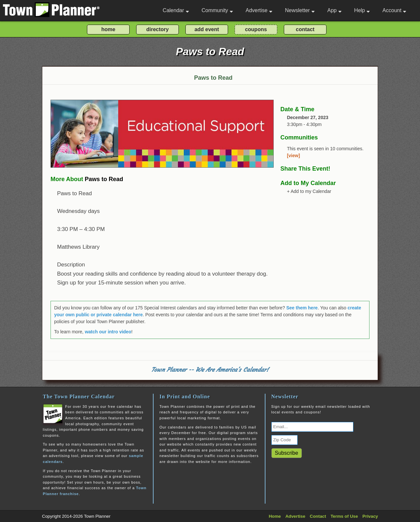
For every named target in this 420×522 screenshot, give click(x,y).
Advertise (259, 10)
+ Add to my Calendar (309, 191)
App (334, 10)
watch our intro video (108, 332)
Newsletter (300, 10)
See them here (302, 308)
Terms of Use (344, 516)
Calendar (176, 10)
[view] (293, 156)
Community (217, 10)
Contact (318, 516)
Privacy (370, 516)
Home (275, 516)
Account (395, 10)
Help (362, 10)
